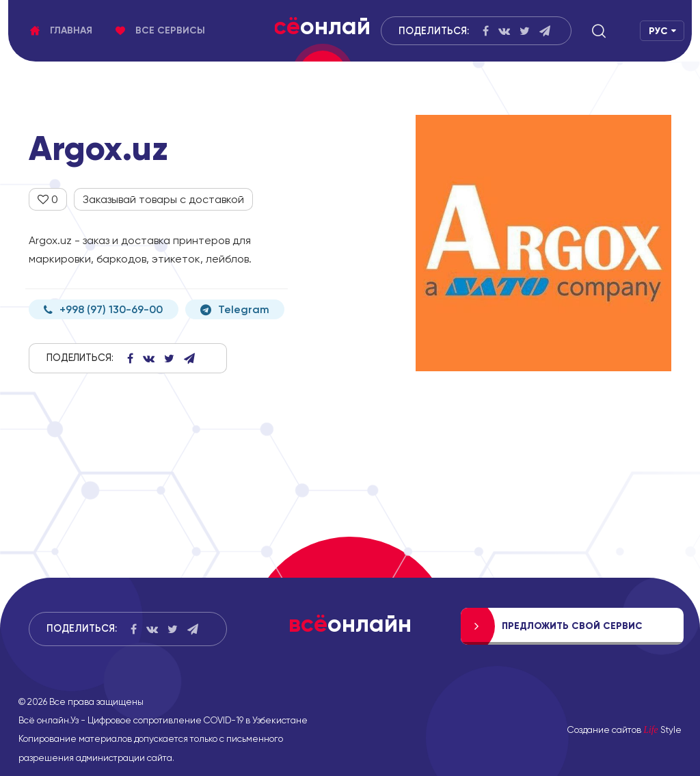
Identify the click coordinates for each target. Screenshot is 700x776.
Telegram (235, 309)
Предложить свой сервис (572, 626)
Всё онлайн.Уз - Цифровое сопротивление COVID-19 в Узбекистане (163, 720)
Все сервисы (160, 30)
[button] (599, 31)
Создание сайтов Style (624, 730)
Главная (61, 30)
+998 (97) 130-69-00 (103, 309)
